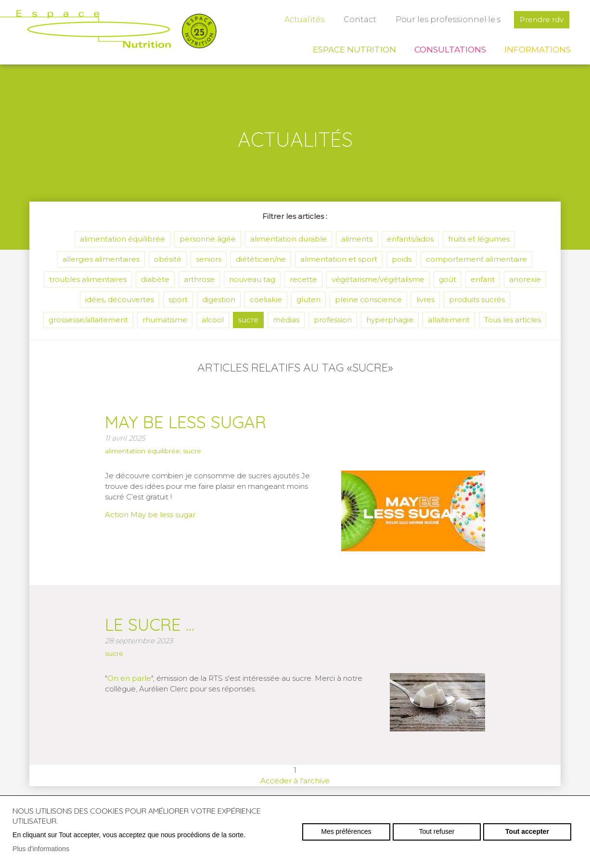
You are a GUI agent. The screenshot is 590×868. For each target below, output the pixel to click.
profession (333, 320)
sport (178, 300)
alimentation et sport (339, 259)
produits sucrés (477, 300)
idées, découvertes (120, 300)
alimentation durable (289, 239)
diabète (155, 279)
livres (425, 300)
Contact (360, 19)
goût (448, 279)
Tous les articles (513, 320)
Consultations (450, 50)
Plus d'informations (41, 849)
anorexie (525, 279)
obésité (168, 259)
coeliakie (266, 300)
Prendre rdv (542, 19)
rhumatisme (165, 320)
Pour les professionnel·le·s (448, 19)
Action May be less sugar (150, 515)
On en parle (129, 678)
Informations (538, 50)
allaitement (449, 320)
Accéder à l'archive (295, 781)
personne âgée (208, 239)
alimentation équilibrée (122, 239)
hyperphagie (390, 320)
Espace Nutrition (354, 50)
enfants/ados (410, 239)
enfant (483, 279)
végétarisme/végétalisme (378, 279)
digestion (219, 300)
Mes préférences (346, 831)
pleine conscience (368, 300)
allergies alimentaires (101, 259)
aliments (357, 239)
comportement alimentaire (476, 259)
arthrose (199, 279)
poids (402, 259)
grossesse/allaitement (88, 320)
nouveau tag (252, 279)
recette (303, 279)
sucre (248, 320)
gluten (308, 300)
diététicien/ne (261, 259)
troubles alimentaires (88, 279)
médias (286, 320)
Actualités (304, 19)
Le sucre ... (150, 625)
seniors (209, 259)
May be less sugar (186, 422)
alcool (213, 320)
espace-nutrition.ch (108, 31)
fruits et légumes (479, 239)
